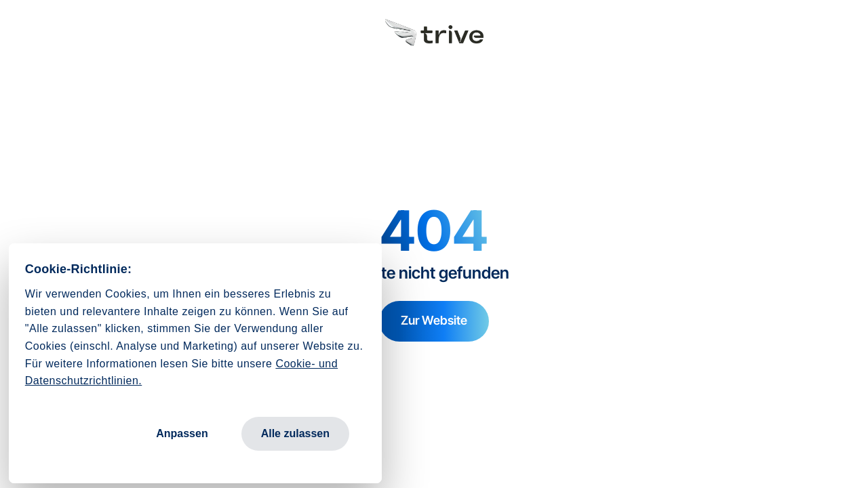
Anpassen (182, 433)
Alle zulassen (295, 433)
